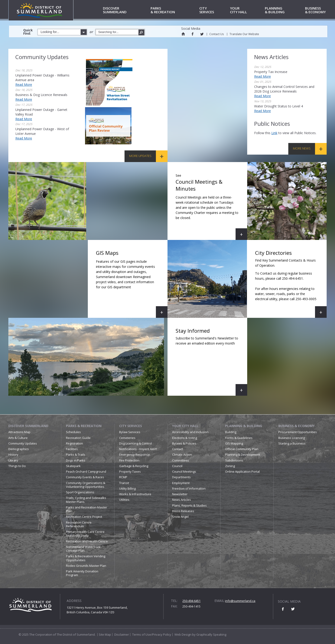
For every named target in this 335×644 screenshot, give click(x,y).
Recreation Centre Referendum (79, 524)
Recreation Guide (78, 438)
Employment (181, 483)
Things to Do (17, 466)
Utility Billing (127, 488)
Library (13, 460)
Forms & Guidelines (239, 438)
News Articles (182, 500)
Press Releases (183, 511)
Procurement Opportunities (298, 432)
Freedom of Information (189, 488)
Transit (124, 483)
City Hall (247, 10)
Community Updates (23, 443)
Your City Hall (185, 426)
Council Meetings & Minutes (211, 206)
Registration (74, 443)
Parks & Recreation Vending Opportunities (86, 558)
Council (177, 466)
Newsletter (180, 494)
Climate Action (182, 455)
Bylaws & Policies (184, 443)
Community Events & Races (85, 477)
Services (214, 10)
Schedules (73, 432)
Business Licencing (292, 438)
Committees (181, 460)
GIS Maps (132, 284)
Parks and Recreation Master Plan (87, 509)
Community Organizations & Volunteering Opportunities (86, 485)
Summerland (126, 10)
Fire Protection (129, 460)
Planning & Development (243, 455)
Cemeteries (127, 438)
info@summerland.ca (240, 601)
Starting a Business (292, 443)
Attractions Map (19, 432)
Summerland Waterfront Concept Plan (83, 549)
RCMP (123, 477)
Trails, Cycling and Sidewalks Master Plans (86, 500)
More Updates (140, 156)
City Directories (289, 284)
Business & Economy (296, 426)
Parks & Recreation (84, 426)
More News (302, 148)
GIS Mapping (234, 443)
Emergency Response (135, 455)
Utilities (124, 500)
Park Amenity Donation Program (82, 573)
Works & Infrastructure (135, 494)
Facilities (72, 449)
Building (231, 432)
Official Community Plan (242, 449)
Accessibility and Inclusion (190, 432)
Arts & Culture (18, 438)
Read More (24, 85)
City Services (131, 426)
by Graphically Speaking (209, 634)
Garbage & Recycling (134, 466)
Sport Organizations (80, 492)
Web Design (183, 634)
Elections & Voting (185, 438)
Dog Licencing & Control (136, 443)
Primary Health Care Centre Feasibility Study (85, 534)
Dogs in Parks (76, 460)
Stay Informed (211, 361)
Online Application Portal (242, 471)
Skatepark (73, 466)
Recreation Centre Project (84, 517)
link (274, 133)
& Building (284, 10)
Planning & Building (244, 426)
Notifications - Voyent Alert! (138, 449)
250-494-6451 (191, 601)
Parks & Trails (76, 455)
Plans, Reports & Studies (189, 505)
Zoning (230, 466)
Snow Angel (180, 517)
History (13, 455)
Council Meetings (184, 471)
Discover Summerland (28, 426)
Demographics (19, 449)
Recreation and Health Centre (87, 541)
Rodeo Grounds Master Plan (86, 566)
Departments (181, 477)
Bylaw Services (130, 432)
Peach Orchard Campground (86, 471)
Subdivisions (234, 460)
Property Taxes (130, 471)
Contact (177, 449)
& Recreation (174, 10)
